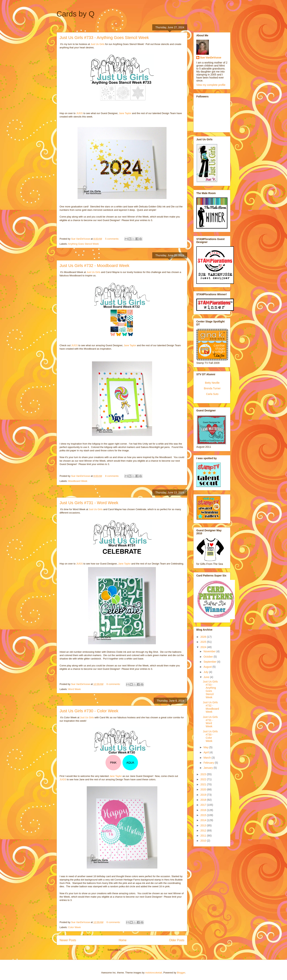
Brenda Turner (212, 388)
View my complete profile (211, 85)
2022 (204, 779)
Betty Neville (212, 383)
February (209, 763)
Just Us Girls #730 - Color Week (89, 711)
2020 (204, 789)
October (209, 657)
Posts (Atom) (129, 950)
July (206, 672)
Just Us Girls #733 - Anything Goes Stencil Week (104, 38)
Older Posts (177, 940)
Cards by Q (75, 14)
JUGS (80, 113)
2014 (204, 820)
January (209, 768)
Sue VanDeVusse (211, 58)
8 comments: (112, 476)
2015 (204, 815)
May (206, 747)
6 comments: (114, 684)
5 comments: (112, 239)
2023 (204, 774)
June (207, 677)
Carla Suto (212, 394)
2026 (204, 637)
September (210, 662)
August (208, 667)
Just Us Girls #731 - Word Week (89, 503)
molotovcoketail (154, 973)
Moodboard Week (78, 481)
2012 (204, 830)
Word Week (74, 689)
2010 (204, 841)
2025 (204, 642)
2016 (204, 810)
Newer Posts (68, 940)
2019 (204, 795)
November (210, 651)
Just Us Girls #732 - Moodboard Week (95, 266)
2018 (204, 800)
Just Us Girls (98, 44)
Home (123, 940)
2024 (204, 647)
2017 (204, 805)
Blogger (181, 973)
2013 (204, 825)
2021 (204, 784)
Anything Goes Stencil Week (83, 244)
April (206, 752)
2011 (204, 836)
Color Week (75, 927)
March (207, 758)
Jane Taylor (125, 113)
